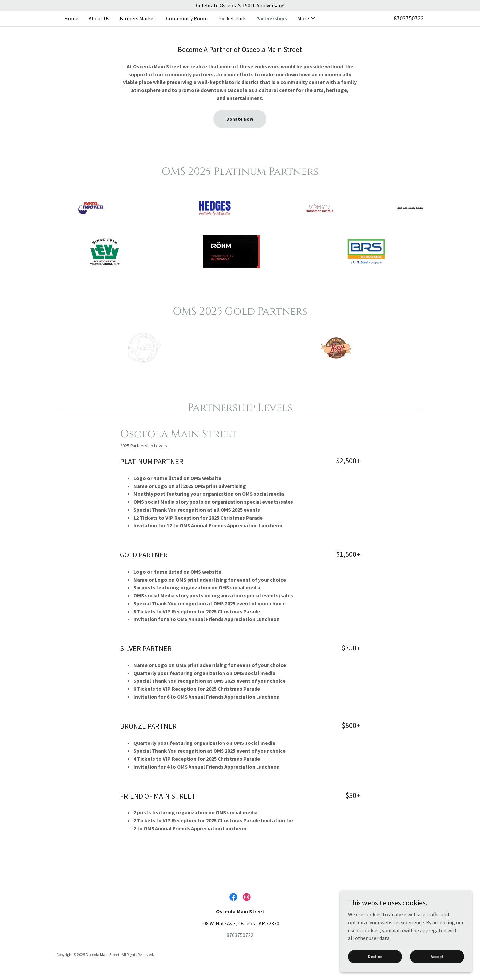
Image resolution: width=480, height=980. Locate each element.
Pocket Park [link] (232, 18)
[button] (307, 18)
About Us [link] (99, 18)
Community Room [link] (187, 18)
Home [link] (71, 18)
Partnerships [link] (272, 18)
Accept (437, 970)
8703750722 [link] (409, 18)
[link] (233, 897)
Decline (375, 970)
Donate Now (240, 119)
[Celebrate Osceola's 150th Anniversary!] (240, 5)
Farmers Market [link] (138, 18)
